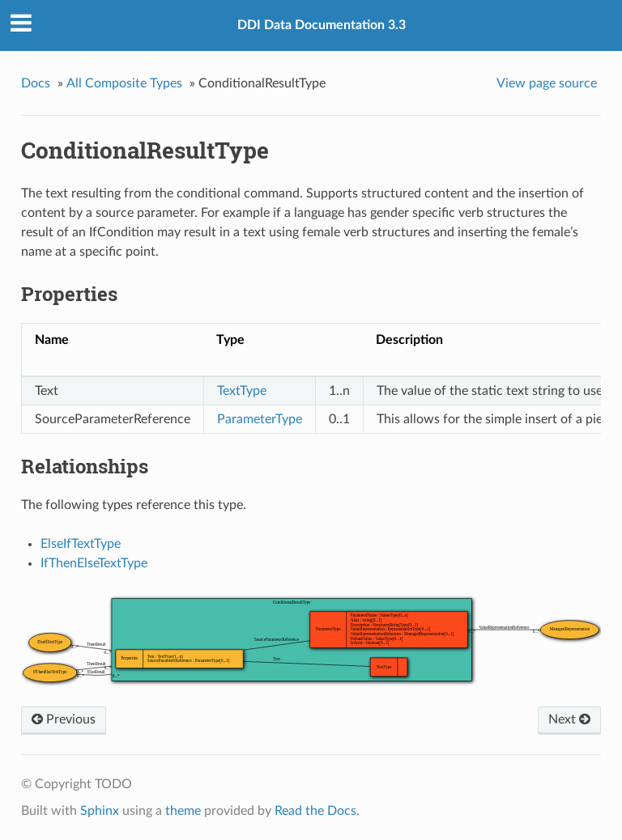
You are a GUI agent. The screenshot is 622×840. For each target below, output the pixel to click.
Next (569, 719)
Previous (64, 719)
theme (183, 811)
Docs (36, 83)
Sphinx (100, 811)
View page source (547, 83)
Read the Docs (315, 811)
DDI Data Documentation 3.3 (322, 25)
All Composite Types (124, 83)
